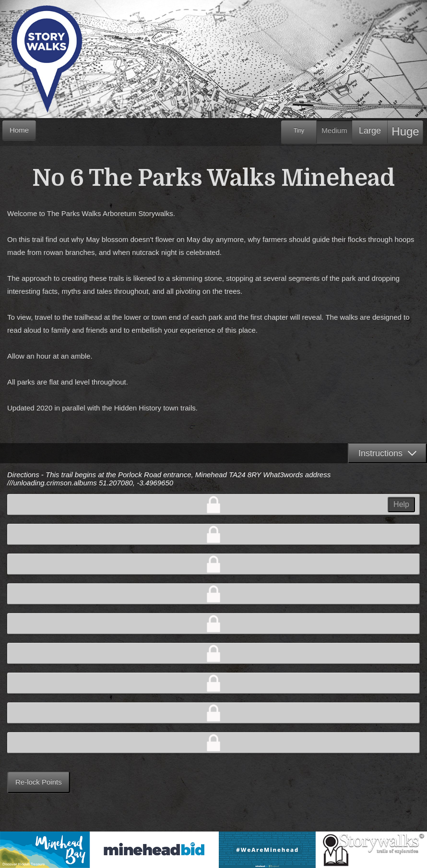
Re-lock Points (39, 782)
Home (19, 130)
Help (401, 504)
